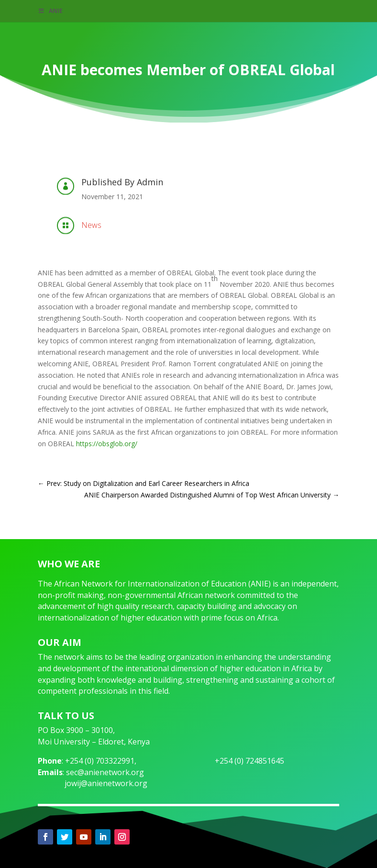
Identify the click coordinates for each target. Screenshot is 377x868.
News (91, 225)
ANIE (50, 11)
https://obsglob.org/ (107, 444)
